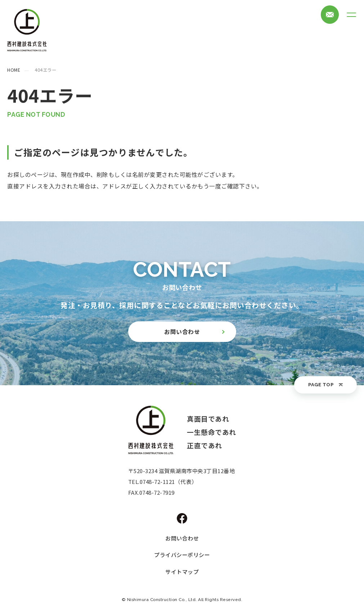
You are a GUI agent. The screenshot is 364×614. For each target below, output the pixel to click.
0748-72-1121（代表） (168, 482)
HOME (14, 70)
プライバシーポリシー (182, 555)
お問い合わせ (182, 538)
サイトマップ (182, 572)
